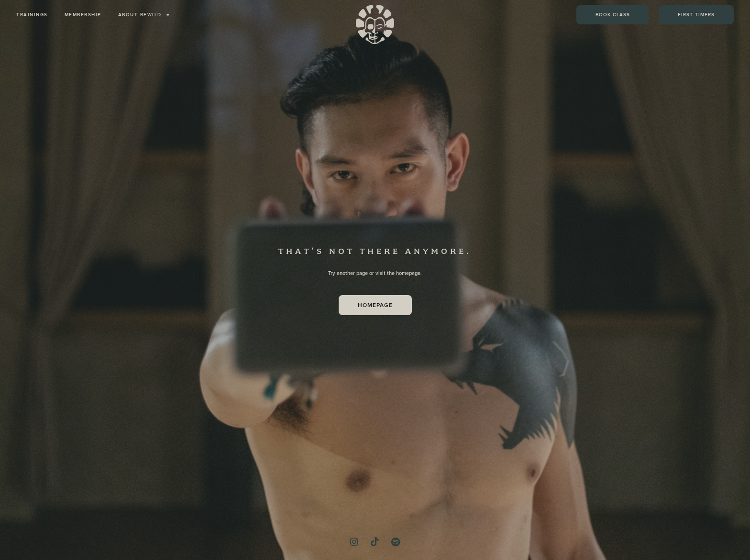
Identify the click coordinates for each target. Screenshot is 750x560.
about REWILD (144, 15)
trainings (32, 15)
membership (83, 15)
